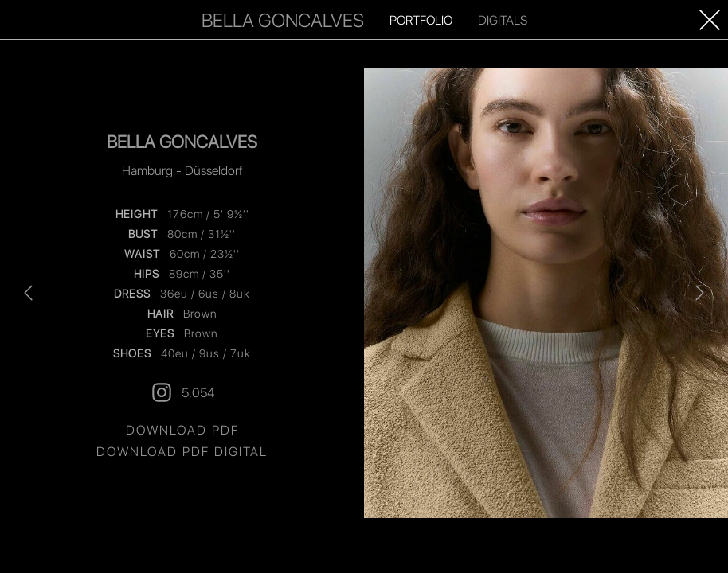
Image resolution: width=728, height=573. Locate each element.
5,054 (182, 392)
